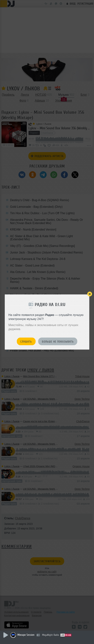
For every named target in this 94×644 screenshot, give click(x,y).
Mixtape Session (26, 635)
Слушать (26, 341)
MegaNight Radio (50, 635)
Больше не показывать (58, 341)
